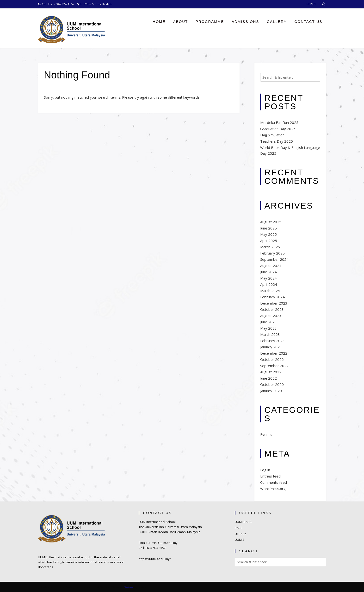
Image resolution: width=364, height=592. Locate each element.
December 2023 (274, 303)
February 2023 (272, 341)
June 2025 (268, 228)
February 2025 (272, 253)
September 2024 (274, 259)
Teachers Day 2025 (277, 141)
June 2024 (268, 272)
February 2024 (272, 297)
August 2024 (271, 266)
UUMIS (240, 540)
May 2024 (268, 278)
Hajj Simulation (272, 135)
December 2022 (274, 353)
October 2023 (272, 309)
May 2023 (268, 328)
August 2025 (271, 222)
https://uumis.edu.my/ (155, 559)
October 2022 (272, 359)
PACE (238, 528)
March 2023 (270, 334)
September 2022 (274, 366)
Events (266, 434)
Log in (265, 470)
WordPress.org (273, 489)
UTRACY (240, 534)
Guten (128, 587)
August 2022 (271, 372)
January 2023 (271, 347)
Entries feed (270, 476)
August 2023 (271, 316)
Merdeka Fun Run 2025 (279, 122)
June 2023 (268, 322)
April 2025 (269, 241)
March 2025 (270, 247)
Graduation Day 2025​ (278, 129)
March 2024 (270, 291)
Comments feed (274, 482)
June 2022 (268, 378)
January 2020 (271, 391)
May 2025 (268, 234)
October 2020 (272, 384)
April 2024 (269, 284)
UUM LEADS (243, 522)
